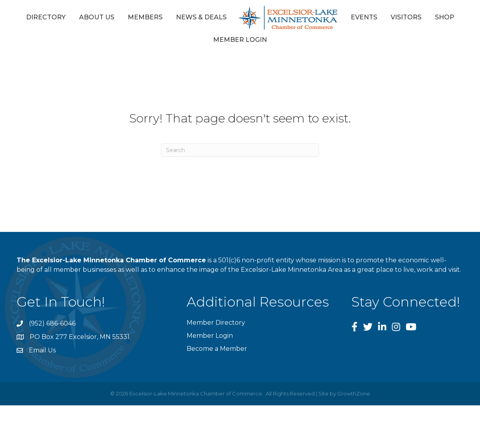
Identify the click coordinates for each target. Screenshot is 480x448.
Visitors (406, 17)
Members (145, 17)
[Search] (240, 150)
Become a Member (217, 349)
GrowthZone (354, 393)
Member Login (240, 40)
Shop (445, 17)
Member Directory (216, 323)
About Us (97, 17)
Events (364, 17)
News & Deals (201, 17)
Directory (46, 17)
